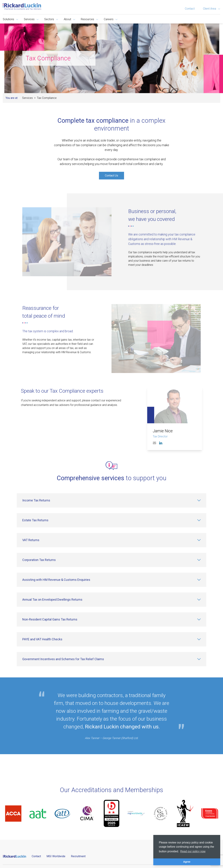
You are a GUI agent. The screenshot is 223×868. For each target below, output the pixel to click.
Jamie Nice (163, 431)
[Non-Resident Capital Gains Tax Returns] (111, 619)
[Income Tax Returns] (111, 500)
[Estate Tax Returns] (111, 520)
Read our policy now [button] (193, 851)
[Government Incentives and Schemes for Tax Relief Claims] (111, 659)
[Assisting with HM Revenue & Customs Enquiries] (111, 580)
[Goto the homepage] (22, 6)
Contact (190, 9)
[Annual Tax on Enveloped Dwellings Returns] (111, 600)
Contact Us (111, 176)
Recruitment (78, 856)
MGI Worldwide (56, 856)
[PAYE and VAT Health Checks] (111, 639)
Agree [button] (187, 862)
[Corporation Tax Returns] (111, 560)
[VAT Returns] (111, 540)
